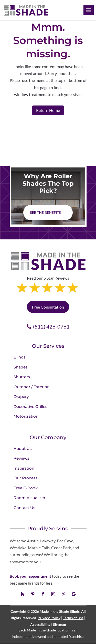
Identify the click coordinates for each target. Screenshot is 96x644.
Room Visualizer (29, 498)
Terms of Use (73, 618)
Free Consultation (48, 307)
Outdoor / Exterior (31, 387)
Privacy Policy (49, 618)
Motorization (26, 416)
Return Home (48, 110)
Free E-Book (26, 488)
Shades (21, 367)
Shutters (22, 377)
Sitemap (60, 624)
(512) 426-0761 (51, 326)
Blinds (20, 357)
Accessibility (40, 624)
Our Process (26, 478)
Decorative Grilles (30, 407)
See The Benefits (45, 212)
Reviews (22, 458)
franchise (76, 636)
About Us (23, 448)
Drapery (21, 397)
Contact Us (24, 508)
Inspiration (24, 468)
